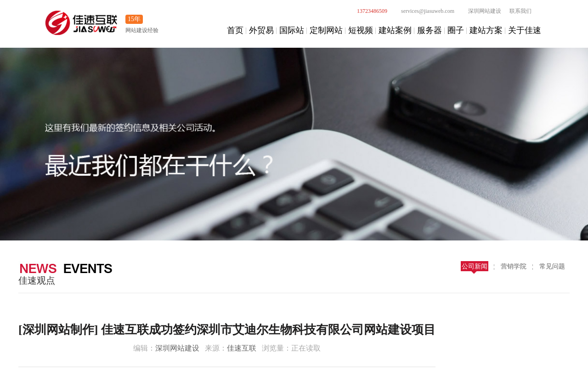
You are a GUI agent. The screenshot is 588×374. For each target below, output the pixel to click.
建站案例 (395, 30)
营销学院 (514, 266)
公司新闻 (475, 266)
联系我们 (520, 11)
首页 (235, 30)
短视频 (361, 30)
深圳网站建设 (480, 11)
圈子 (456, 30)
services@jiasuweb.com (423, 11)
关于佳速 (525, 30)
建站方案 (486, 30)
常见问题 (552, 266)
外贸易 (261, 30)
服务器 (430, 30)
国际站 (292, 30)
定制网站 (326, 30)
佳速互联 (242, 348)
